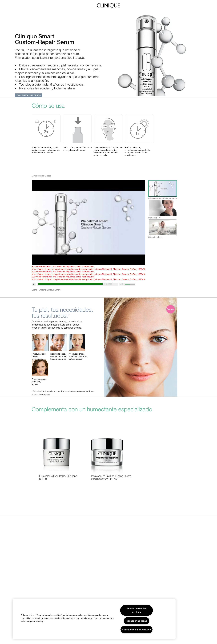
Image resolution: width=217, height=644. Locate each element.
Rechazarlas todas (136, 621)
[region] (94, 619)
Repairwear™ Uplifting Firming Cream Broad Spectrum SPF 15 (111, 477)
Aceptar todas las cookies (136, 610)
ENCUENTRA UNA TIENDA (29, 95)
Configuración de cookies (136, 630)
